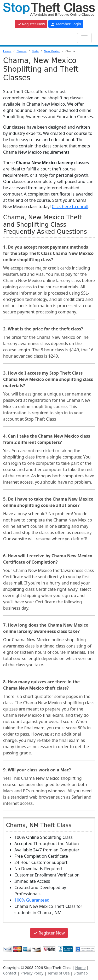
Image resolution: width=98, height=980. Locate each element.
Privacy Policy (32, 973)
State (35, 51)
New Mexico (52, 51)
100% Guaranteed (32, 900)
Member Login (66, 24)
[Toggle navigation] (84, 38)
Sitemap (81, 973)
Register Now (31, 24)
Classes (21, 51)
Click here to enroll (70, 207)
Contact (10, 973)
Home (7, 51)
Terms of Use (59, 973)
